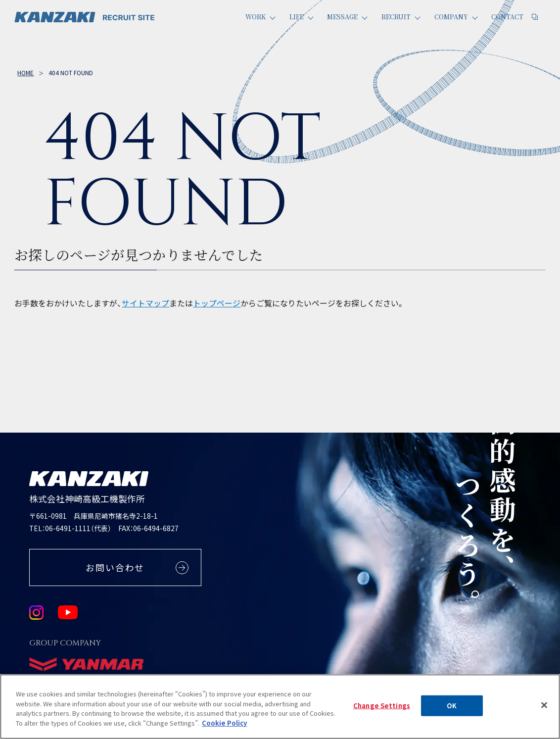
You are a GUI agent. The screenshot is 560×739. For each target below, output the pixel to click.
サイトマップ (145, 303)
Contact (512, 28)
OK (452, 713)
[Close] (544, 712)
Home (25, 73)
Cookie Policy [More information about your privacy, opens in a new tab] (224, 730)
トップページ (217, 303)
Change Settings (382, 713)
